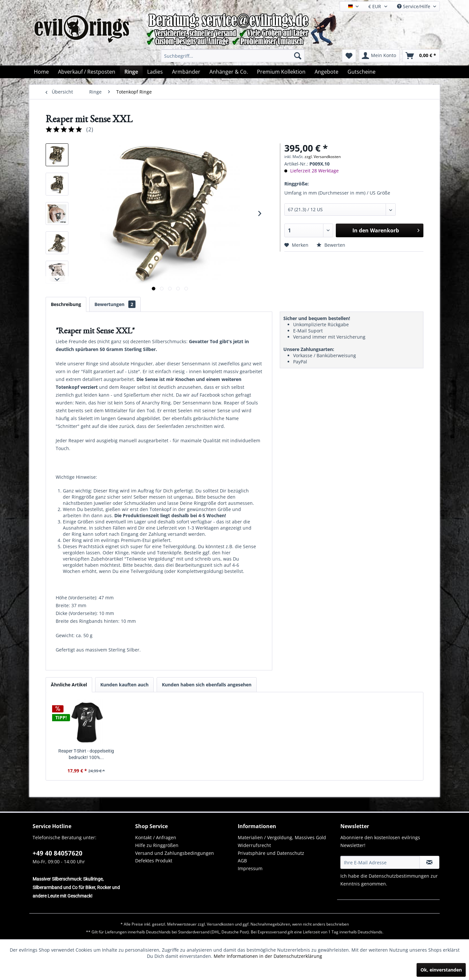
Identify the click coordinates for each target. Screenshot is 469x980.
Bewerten (331, 245)
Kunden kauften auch (124, 685)
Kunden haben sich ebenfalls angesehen (207, 685)
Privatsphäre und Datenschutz (271, 853)
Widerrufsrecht (254, 845)
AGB (242, 861)
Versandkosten (220, 924)
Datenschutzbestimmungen (399, 876)
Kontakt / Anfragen (156, 837)
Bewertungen (115, 304)
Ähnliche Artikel (69, 685)
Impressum (250, 868)
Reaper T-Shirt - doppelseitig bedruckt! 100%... (86, 754)
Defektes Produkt (154, 861)
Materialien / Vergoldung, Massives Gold (282, 837)
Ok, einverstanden (441, 970)
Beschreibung (66, 304)
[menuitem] (233, 56)
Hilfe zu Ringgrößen (157, 845)
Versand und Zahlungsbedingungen (175, 853)
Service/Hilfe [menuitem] (414, 6)
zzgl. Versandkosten (323, 157)
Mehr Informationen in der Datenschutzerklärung (268, 956)
